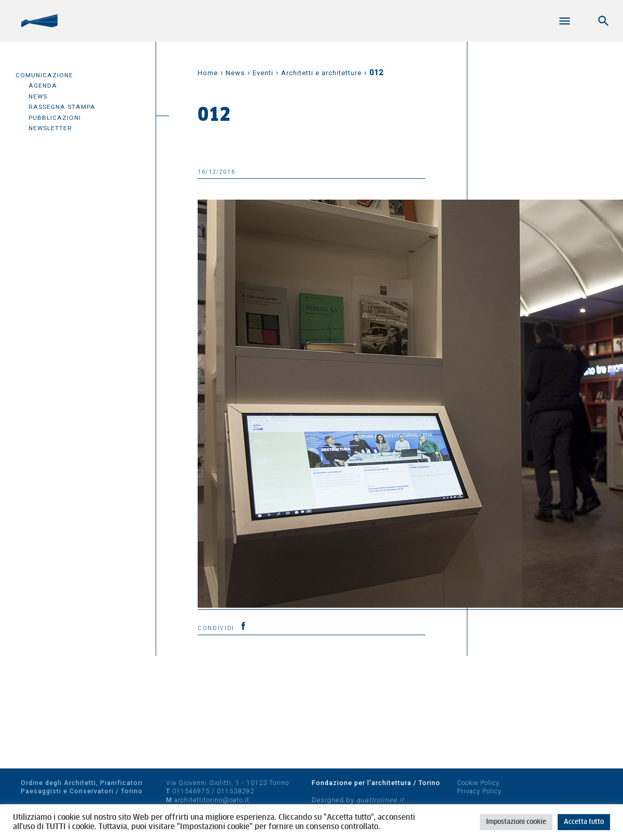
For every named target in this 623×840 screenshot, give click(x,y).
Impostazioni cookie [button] (516, 822)
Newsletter (50, 128)
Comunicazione (44, 75)
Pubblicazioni (55, 118)
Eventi (263, 73)
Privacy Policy (479, 791)
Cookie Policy (478, 783)
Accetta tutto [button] (584, 822)
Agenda (43, 86)
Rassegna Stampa (62, 107)
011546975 (191, 791)
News (38, 96)
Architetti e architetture (321, 73)
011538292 (236, 791)
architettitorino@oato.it (212, 800)
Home (208, 73)
